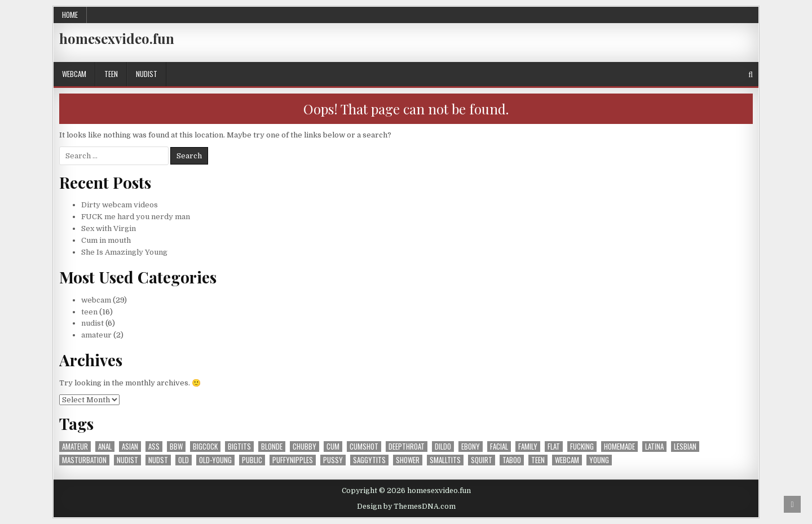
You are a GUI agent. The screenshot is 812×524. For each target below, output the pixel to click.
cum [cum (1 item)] (333, 447)
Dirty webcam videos (120, 205)
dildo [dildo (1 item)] (443, 447)
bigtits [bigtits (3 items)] (239, 447)
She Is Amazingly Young (124, 252)
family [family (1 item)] (528, 447)
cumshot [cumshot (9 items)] (364, 447)
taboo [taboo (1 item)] (512, 460)
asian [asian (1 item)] (130, 447)
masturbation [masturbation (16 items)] (84, 460)
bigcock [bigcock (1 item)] (205, 447)
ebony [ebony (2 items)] (471, 447)
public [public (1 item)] (252, 460)
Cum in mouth (106, 240)
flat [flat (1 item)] (554, 447)
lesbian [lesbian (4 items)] (685, 447)
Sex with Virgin (109, 228)
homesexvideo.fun (117, 38)
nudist (147, 74)
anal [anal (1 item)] (105, 447)
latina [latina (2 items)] (654, 447)
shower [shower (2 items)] (408, 460)
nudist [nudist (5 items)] (127, 460)
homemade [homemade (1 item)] (619, 447)
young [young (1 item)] (599, 460)
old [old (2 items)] (184, 460)
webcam (74, 74)
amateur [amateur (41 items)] (75, 447)
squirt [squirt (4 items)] (482, 460)
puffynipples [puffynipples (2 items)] (293, 460)
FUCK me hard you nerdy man (136, 217)
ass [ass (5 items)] (154, 447)
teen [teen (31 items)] (538, 460)
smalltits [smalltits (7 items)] (445, 460)
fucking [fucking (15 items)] (582, 447)
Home (70, 15)
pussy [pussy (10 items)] (333, 460)
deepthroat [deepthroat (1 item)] (407, 447)
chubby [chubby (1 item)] (304, 447)
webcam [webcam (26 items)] (567, 460)
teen (111, 74)
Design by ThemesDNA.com (406, 507)
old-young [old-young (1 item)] (215, 460)
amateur (96, 335)
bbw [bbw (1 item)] (176, 447)
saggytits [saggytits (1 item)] (369, 460)
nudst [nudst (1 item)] (158, 460)
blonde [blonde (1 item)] (272, 447)
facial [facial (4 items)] (499, 447)
